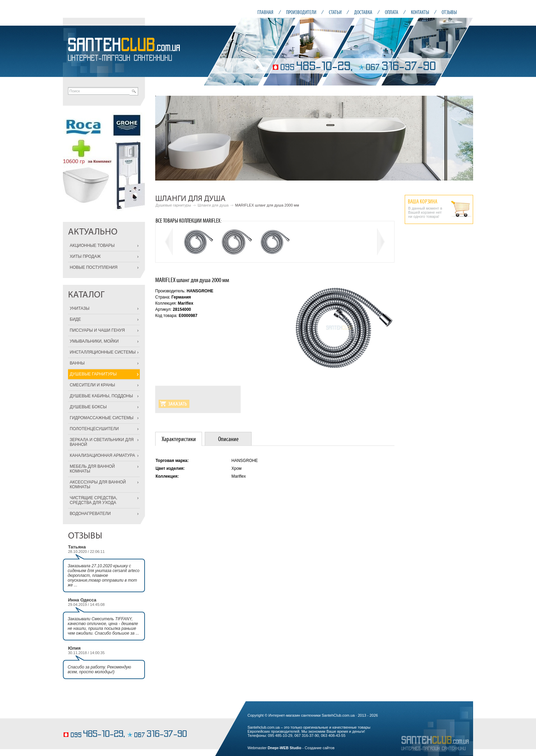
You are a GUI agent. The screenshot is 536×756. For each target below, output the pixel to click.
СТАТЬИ (335, 12)
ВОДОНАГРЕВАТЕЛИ (90, 514)
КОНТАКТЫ (420, 12)
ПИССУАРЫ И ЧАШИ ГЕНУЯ (97, 330)
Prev (164, 138)
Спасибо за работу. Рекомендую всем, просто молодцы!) (99, 669)
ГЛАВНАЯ (265, 12)
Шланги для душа (213, 205)
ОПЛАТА (392, 12)
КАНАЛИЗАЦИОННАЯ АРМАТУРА (102, 455)
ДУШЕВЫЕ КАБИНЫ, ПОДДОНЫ (101, 396)
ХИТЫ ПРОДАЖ (85, 256)
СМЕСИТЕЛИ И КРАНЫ (92, 385)
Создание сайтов (319, 748)
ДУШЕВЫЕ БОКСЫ (88, 407)
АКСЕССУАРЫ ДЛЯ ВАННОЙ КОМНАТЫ (98, 485)
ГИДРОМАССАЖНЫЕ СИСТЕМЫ (102, 418)
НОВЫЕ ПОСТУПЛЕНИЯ (94, 267)
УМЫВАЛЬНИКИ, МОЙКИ (94, 341)
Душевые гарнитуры (173, 205)
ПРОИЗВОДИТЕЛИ (301, 12)
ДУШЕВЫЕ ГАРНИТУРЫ (93, 374)
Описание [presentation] (228, 439)
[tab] (179, 439)
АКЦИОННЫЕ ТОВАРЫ (92, 246)
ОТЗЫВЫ (449, 12)
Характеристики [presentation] (179, 439)
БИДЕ (75, 319)
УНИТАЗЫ (80, 308)
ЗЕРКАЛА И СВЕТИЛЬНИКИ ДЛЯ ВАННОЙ (102, 442)
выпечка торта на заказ (83, 724)
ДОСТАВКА (363, 12)
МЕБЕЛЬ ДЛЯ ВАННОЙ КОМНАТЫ (92, 469)
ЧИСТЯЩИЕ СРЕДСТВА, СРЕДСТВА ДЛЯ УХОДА (93, 500)
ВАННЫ (77, 363)
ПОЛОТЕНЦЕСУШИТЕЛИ (94, 429)
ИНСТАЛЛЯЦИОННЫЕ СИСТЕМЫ (103, 352)
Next (464, 138)
